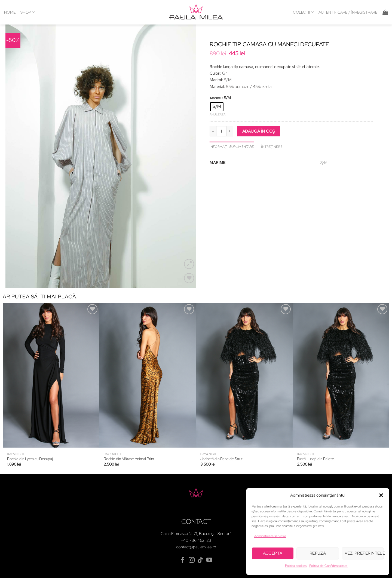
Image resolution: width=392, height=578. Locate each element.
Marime (215, 98)
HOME (10, 12)
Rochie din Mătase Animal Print (129, 438)
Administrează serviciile (270, 536)
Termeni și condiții (127, 572)
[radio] (217, 107)
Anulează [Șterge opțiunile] (218, 114)
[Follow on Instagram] (192, 539)
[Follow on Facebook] (183, 539)
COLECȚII (303, 12)
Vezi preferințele (364, 553)
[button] (381, 495)
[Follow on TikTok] (200, 539)
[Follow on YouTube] (209, 539)
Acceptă (273, 553)
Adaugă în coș (259, 131)
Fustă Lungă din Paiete (316, 438)
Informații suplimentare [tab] (232, 147)
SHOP (28, 12)
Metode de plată (240, 572)
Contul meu (196, 558)
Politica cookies (296, 566)
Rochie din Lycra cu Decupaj (30, 438)
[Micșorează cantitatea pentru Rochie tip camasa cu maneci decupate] (213, 131)
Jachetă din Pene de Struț (221, 438)
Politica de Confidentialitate (328, 566)
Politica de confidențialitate (169, 572)
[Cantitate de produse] (221, 131)
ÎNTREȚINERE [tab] (272, 147)
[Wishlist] (189, 257)
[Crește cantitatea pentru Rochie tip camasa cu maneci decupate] (230, 131)
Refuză (318, 553)
